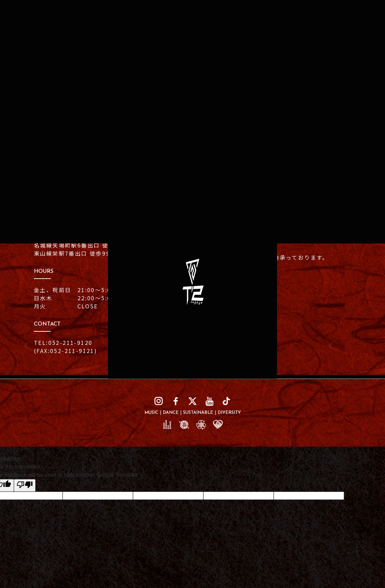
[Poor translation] (25, 486)
